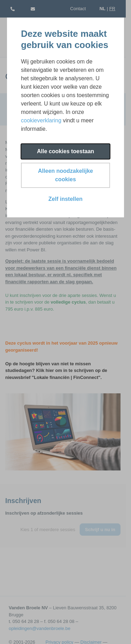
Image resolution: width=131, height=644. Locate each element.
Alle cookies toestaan (66, 151)
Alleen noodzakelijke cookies (65, 175)
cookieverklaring (41, 120)
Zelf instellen (66, 199)
